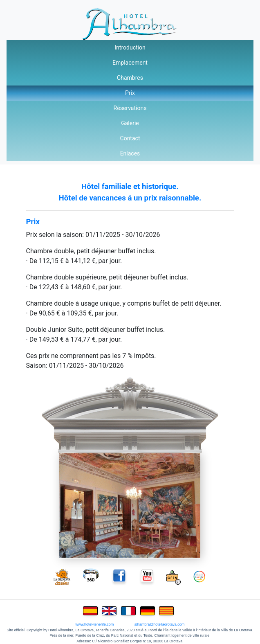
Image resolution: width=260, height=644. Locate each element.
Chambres (130, 78)
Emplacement (130, 63)
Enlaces (130, 153)
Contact (130, 138)
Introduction (130, 47)
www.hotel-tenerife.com (95, 624)
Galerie (130, 123)
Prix (130, 93)
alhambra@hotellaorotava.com (160, 624)
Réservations (130, 108)
